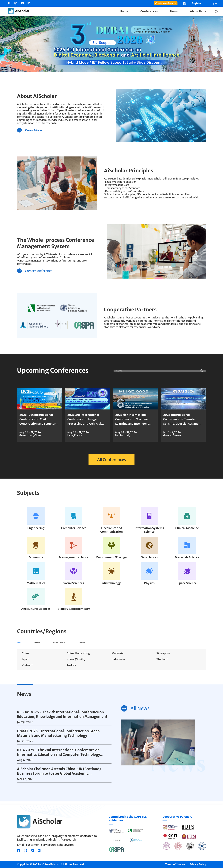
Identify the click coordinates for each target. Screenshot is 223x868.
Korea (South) (76, 663)
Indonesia (118, 663)
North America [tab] (80, 645)
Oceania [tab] (115, 645)
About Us (196, 11)
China (26, 657)
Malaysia (117, 657)
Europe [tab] (46, 645)
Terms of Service (175, 864)
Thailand (162, 663)
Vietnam (28, 669)
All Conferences (112, 460)
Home (124, 11)
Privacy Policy (198, 864)
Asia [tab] (21, 645)
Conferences (149, 11)
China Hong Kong (78, 657)
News (174, 11)
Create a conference (166, 3)
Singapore (163, 657)
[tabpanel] (111, 663)
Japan (26, 663)
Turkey (71, 669)
